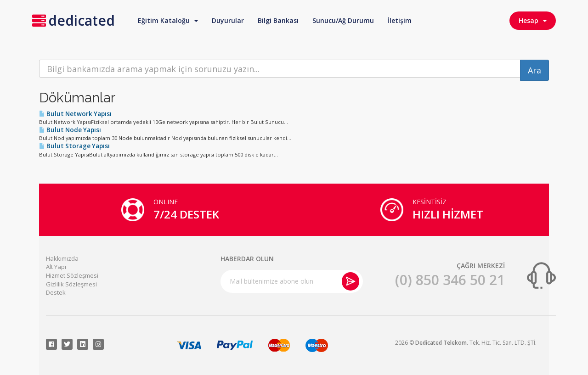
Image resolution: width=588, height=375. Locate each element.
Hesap (533, 20)
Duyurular (228, 20)
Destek (56, 292)
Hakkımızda (62, 258)
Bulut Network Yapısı (75, 114)
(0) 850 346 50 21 (450, 280)
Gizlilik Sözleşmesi (71, 284)
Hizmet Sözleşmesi (72, 275)
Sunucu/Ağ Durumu (343, 20)
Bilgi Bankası (278, 20)
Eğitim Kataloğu (168, 20)
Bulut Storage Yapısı (74, 146)
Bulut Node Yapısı (70, 130)
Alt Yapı (56, 267)
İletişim (400, 20)
